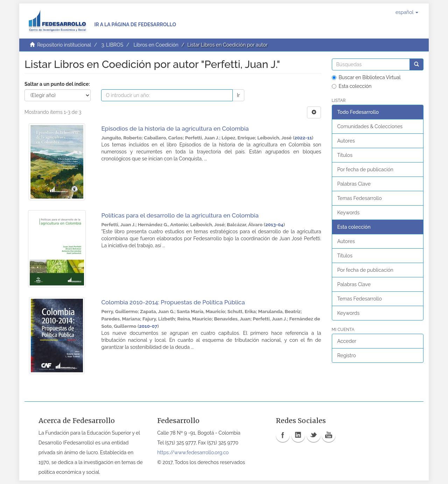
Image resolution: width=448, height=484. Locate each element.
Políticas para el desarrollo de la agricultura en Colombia (180, 215)
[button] (407, 12)
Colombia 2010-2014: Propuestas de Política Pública (173, 302)
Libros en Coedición (156, 45)
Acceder (347, 341)
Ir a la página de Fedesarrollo (135, 25)
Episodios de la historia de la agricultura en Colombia (175, 129)
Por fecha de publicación (365, 170)
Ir (238, 95)
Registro (347, 355)
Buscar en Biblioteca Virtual (366, 77)
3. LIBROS (112, 45)
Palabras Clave (354, 184)
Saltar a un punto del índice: (57, 84)
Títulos (345, 155)
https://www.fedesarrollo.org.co (193, 452)
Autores (346, 141)
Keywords (349, 213)
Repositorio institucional (64, 45)
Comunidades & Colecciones (370, 126)
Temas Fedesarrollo (360, 198)
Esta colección (352, 86)
